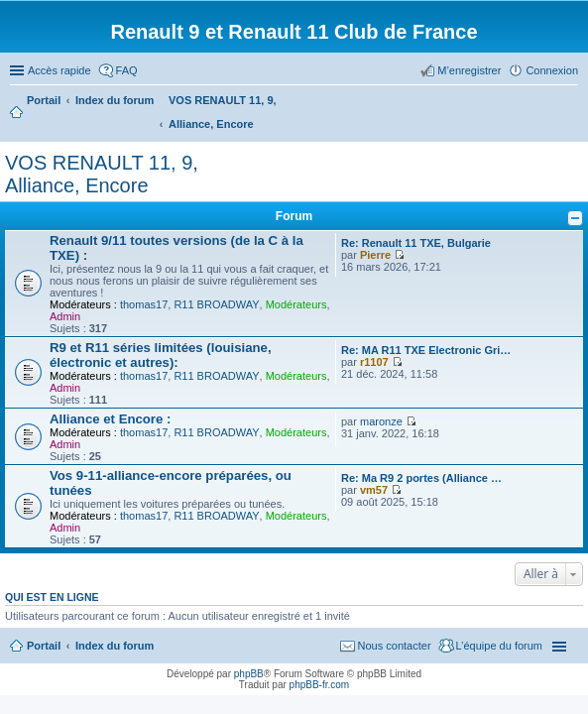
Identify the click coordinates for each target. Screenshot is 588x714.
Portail (44, 100)
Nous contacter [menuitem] (395, 646)
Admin (65, 316)
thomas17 (144, 304)
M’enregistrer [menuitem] (469, 70)
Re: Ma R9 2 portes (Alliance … (421, 478)
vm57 (374, 490)
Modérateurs (296, 304)
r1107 (374, 362)
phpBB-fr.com (320, 685)
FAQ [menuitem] (127, 70)
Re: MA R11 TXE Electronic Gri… (426, 350)
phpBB (249, 674)
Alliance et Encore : (110, 419)
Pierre (375, 255)
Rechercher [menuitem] (570, 102)
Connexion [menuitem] (552, 70)
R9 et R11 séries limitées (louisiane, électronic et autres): (161, 355)
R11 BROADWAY (216, 304)
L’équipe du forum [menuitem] (499, 646)
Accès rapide (59, 70)
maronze (381, 421)
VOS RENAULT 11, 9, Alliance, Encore (102, 174)
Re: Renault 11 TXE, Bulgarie (416, 243)
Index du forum (115, 646)
